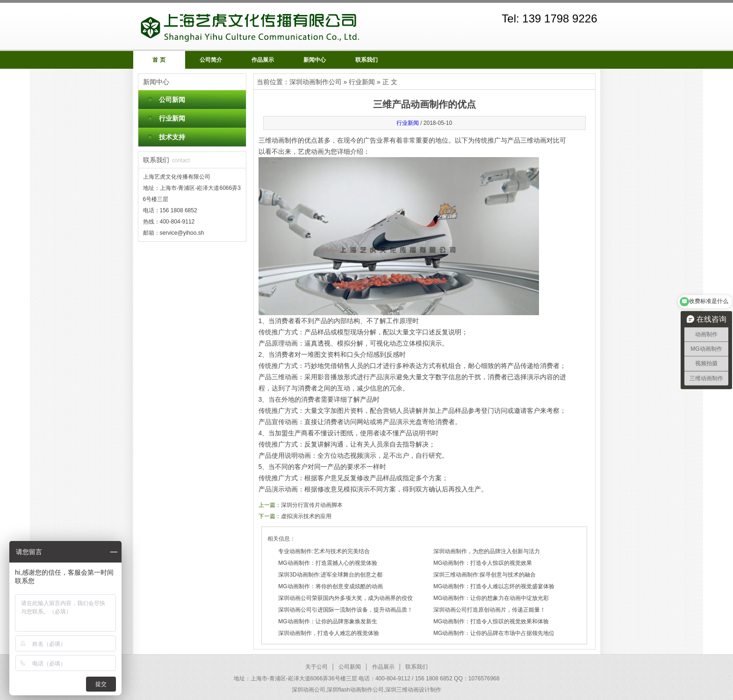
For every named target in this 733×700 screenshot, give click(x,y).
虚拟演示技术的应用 (306, 516)
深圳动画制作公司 (316, 82)
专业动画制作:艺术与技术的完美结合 (324, 551)
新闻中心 (315, 60)
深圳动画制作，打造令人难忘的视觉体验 (329, 633)
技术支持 (172, 137)
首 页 (159, 60)
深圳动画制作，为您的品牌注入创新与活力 (487, 551)
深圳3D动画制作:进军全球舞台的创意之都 (330, 575)
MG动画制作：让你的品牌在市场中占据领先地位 (494, 633)
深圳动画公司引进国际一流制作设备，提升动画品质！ (345, 610)
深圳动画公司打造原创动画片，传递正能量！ (489, 610)
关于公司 (316, 667)
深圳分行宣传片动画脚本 (312, 505)
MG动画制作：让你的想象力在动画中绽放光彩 (491, 598)
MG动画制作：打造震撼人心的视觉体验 (327, 563)
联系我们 (366, 60)
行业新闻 (172, 118)
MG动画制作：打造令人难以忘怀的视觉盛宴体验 (494, 586)
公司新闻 (172, 100)
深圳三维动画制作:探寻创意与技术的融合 (485, 575)
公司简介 (211, 60)
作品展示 (263, 60)
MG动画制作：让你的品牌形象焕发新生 (327, 621)
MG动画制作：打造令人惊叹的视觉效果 (483, 563)
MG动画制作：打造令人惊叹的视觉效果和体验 (491, 621)
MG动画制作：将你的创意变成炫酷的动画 (330, 586)
